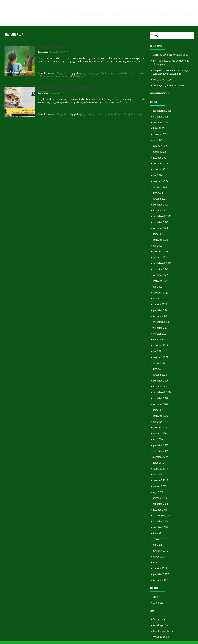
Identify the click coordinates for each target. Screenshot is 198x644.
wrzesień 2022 (161, 272)
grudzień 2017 (161, 577)
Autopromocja (91, 14)
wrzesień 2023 (161, 225)
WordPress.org (161, 640)
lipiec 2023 (158, 237)
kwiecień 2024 (160, 184)
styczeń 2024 (160, 202)
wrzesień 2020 (161, 401)
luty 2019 (158, 495)
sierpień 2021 (160, 337)
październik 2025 (162, 114)
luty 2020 (158, 442)
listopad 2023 (160, 213)
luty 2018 (158, 565)
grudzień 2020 (161, 384)
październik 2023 (162, 219)
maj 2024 (158, 178)
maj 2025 (158, 143)
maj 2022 (158, 290)
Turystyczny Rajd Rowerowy (168, 88)
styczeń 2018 (160, 571)
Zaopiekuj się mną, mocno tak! (52, 50)
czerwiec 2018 (160, 542)
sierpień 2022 (160, 278)
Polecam (164, 14)
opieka (140, 76)
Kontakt (189, 14)
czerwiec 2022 (160, 284)
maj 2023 (158, 249)
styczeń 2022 (160, 307)
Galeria (139, 14)
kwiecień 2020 (160, 431)
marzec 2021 (160, 366)
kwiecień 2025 (160, 149)
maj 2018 (158, 548)
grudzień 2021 (161, 313)
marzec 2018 (160, 560)
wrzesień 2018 (161, 524)
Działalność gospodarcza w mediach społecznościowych (66, 91)
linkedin (123, 76)
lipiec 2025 (158, 131)
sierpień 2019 (160, 460)
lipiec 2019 (158, 466)
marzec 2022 (160, 301)
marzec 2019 (160, 489)
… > (138, 64)
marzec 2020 (160, 436)
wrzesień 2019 (161, 454)
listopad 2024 (160, 161)
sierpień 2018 (160, 530)
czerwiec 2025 (160, 137)
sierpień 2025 (160, 125)
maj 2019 (158, 477)
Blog (118, 14)
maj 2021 (158, 354)
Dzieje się (60, 14)
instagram (113, 76)
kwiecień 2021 (160, 360)
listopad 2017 (160, 583)
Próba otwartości (162, 83)
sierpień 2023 (160, 231)
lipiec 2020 (158, 413)
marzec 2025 (160, 155)
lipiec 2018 (158, 536)
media (132, 76)
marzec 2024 (160, 190)
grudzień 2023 (161, 208)
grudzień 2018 (161, 507)
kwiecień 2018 (160, 554)
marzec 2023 (160, 260)
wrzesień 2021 (161, 331)
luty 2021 (158, 372)
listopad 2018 (160, 513)
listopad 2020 (160, 389)
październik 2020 (162, 395)
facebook (101, 76)
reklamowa (43, 79)
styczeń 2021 (160, 378)
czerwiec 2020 (160, 419)
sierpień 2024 (160, 167)
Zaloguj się (159, 622)
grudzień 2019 (161, 448)
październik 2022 (162, 266)
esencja (91, 76)
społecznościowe (59, 79)
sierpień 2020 (160, 407)
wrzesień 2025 (161, 120)
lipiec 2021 (158, 343)
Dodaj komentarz (79, 79)
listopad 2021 (160, 319)
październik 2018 (162, 519)
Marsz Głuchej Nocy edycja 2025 (170, 58)
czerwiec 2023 (160, 243)
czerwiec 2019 (160, 472)
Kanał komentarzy (163, 634)
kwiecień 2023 (160, 255)
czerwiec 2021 (160, 348)
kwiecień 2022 (160, 296)
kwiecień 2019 (160, 483)
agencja (82, 76)
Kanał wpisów (160, 628)
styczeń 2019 (160, 501)
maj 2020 (158, 425)
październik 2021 (162, 325)
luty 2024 (158, 196)
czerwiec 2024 (160, 172)
